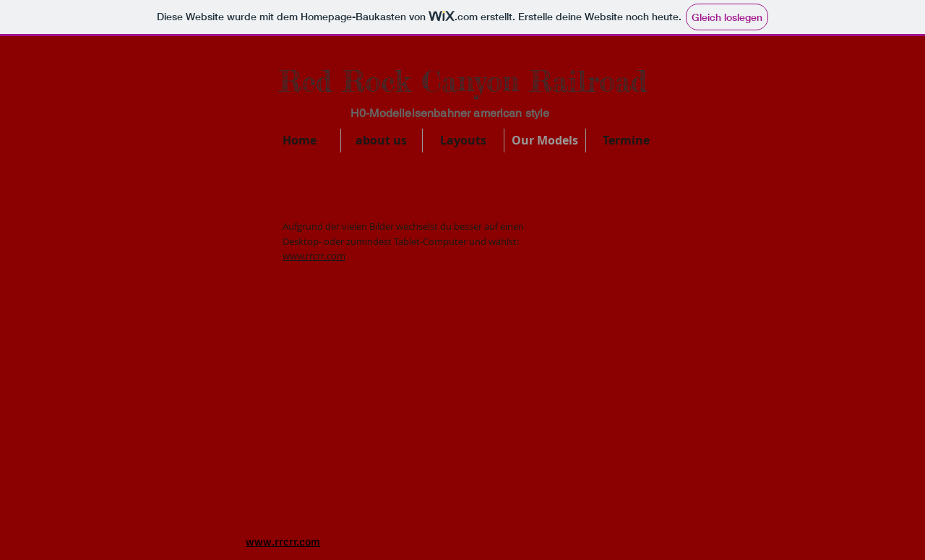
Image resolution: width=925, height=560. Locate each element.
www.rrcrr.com (314, 256)
